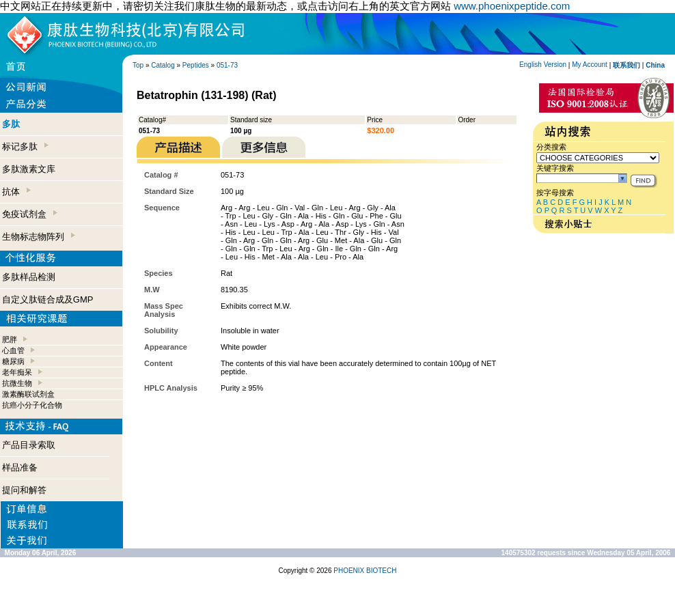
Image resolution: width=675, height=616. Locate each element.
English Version (543, 65)
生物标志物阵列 (39, 237)
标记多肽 (25, 146)
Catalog (163, 65)
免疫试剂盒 (30, 214)
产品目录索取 (29, 445)
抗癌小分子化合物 (32, 405)
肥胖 (10, 339)
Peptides (196, 65)
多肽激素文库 (29, 169)
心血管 (13, 350)
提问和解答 (24, 490)
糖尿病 (13, 361)
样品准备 (20, 467)
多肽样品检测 (29, 277)
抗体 (16, 192)
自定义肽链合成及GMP (48, 299)
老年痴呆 (17, 372)
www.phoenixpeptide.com (512, 6)
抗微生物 (17, 383)
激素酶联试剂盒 (28, 394)
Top (138, 65)
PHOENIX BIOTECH (365, 571)
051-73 (227, 65)
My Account (590, 65)
